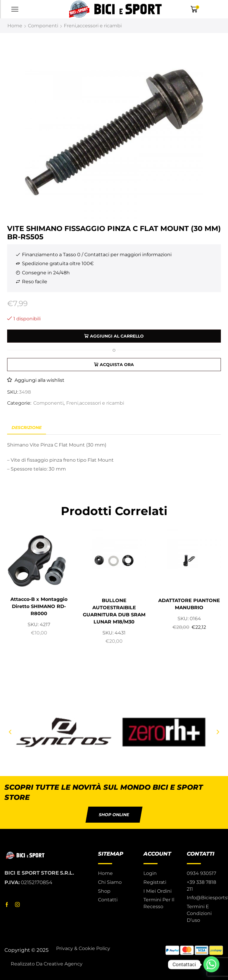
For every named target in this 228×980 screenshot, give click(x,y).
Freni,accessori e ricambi (93, 26)
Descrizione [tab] (27, 428)
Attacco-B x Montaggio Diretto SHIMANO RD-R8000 (39, 606)
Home (15, 26)
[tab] (27, 428)
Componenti (43, 26)
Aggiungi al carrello (117, 336)
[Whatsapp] (211, 965)
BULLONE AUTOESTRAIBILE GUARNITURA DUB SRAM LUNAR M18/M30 (114, 611)
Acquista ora (117, 365)
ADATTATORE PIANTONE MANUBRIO (189, 604)
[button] (10, 732)
